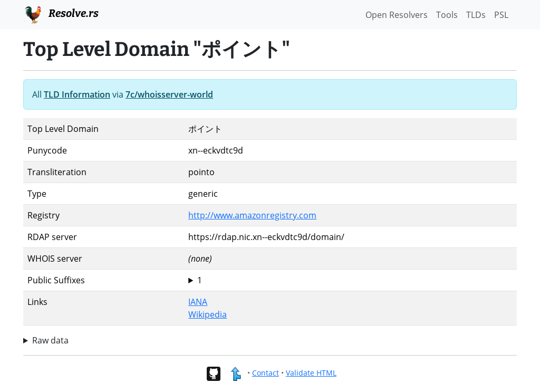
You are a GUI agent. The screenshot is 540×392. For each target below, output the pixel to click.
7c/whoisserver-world (169, 94)
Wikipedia (208, 314)
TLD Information (77, 94)
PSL (501, 15)
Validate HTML (311, 373)
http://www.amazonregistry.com (252, 215)
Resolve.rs (61, 14)
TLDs (476, 15)
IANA (198, 302)
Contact (266, 373)
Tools (447, 15)
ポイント (350, 280)
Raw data (50, 340)
